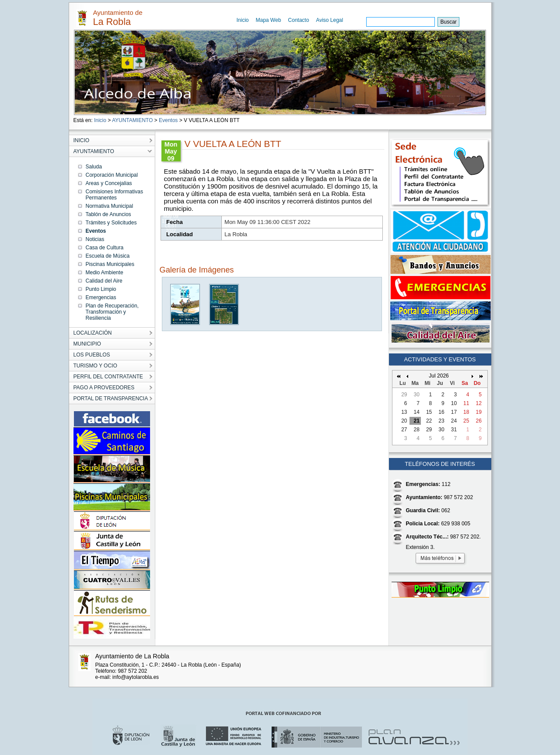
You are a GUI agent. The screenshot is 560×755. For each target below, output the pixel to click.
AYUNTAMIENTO (132, 120)
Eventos (168, 120)
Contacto (298, 20)
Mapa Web (269, 20)
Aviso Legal (329, 20)
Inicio (243, 20)
